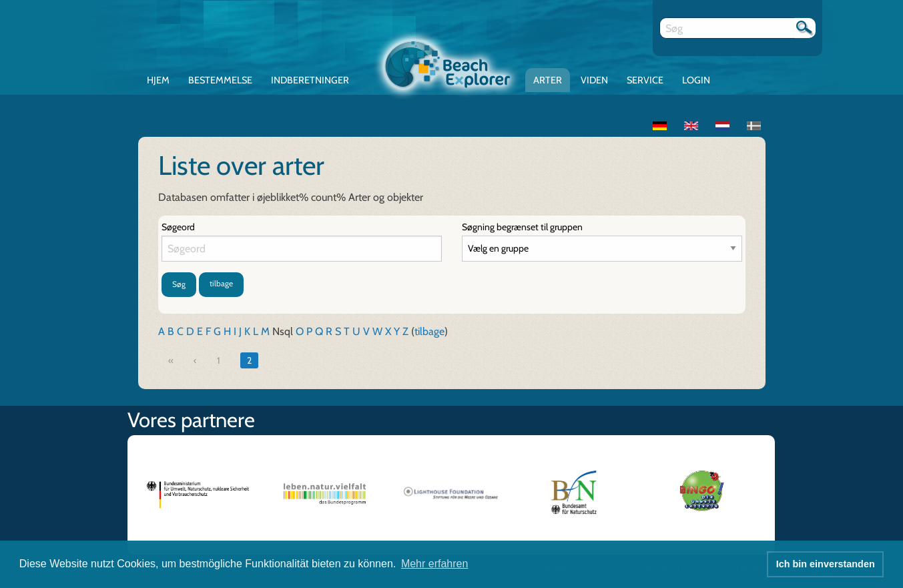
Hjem (158, 80)
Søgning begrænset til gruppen (522, 227)
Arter (548, 80)
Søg (179, 284)
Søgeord (178, 227)
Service (645, 80)
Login (696, 80)
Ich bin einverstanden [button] (826, 564)
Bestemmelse (220, 80)
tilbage (221, 283)
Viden (594, 80)
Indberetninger (310, 80)
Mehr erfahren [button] (435, 564)
